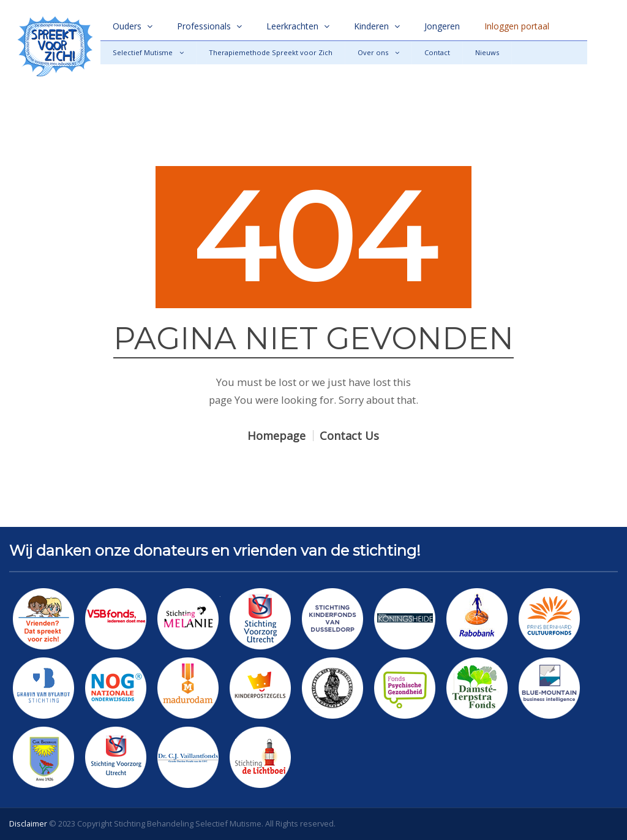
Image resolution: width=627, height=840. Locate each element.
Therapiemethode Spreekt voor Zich (271, 52)
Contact (437, 52)
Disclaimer (28, 823)
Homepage (276, 436)
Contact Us (349, 436)
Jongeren (442, 26)
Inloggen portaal (517, 26)
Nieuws (487, 52)
